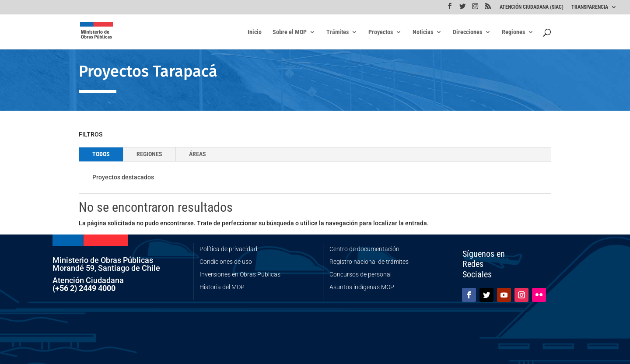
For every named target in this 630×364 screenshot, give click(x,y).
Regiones (513, 32)
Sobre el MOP (290, 32)
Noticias (423, 32)
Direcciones (467, 32)
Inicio (255, 32)
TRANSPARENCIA (590, 7)
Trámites (338, 32)
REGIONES (149, 154)
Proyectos (381, 32)
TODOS (101, 154)
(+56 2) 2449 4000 (84, 288)
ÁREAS (198, 154)
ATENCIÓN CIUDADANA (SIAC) (532, 7)
